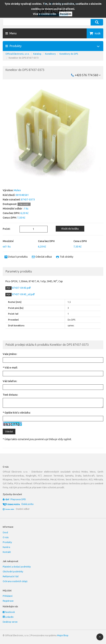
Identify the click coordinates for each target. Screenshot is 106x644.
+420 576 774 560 (88, 75)
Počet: (7, 229)
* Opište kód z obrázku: (17, 413)
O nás (6, 537)
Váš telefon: (10, 381)
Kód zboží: (9, 195)
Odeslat (9, 432)
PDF (9, 288)
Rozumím (66, 14)
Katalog (37, 54)
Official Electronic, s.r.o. (17, 54)
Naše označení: (12, 200)
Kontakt (7, 552)
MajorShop (63, 635)
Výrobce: (8, 190)
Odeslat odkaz (44, 257)
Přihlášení (8, 596)
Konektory (50, 54)
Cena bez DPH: (11, 213)
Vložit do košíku (70, 229)
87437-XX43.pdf (21, 288)
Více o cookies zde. (45, 14)
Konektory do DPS (69, 54)
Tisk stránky (66, 257)
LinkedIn (8, 617)
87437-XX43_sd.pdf (23, 294)
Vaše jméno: (10, 354)
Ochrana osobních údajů (15, 581)
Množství (8, 241)
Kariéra (6, 547)
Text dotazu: (10, 395)
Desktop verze (10, 622)
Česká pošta (27, 504)
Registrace (8, 601)
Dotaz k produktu (18, 257)
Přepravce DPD (18, 499)
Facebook (9, 612)
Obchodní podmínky (13, 572)
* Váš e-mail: (10, 368)
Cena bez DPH (46, 241)
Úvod (5, 532)
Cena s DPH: (10, 218)
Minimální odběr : (13, 209)
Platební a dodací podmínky (17, 567)
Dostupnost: (10, 204)
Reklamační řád (11, 576)
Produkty (7, 542)
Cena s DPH (80, 241)
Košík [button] (98, 33)
